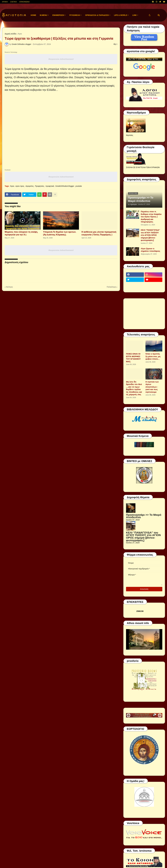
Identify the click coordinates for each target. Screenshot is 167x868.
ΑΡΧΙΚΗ (5, 2)
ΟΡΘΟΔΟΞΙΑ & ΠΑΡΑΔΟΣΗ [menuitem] (97, 15)
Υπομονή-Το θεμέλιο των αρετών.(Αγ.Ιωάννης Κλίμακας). (60, 233)
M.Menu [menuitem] (44, 15)
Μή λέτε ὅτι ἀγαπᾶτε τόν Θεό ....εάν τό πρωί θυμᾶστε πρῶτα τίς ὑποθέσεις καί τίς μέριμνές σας (134, 388)
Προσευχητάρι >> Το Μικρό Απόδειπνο (141, 199)
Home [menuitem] (33, 15)
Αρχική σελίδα (10, 34)
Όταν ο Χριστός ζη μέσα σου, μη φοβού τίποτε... (153, 356)
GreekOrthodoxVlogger (65, 186)
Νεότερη (9, 287)
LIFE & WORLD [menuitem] (121, 15)
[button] (150, 15)
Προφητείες (40, 186)
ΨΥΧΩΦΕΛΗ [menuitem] (75, 15)
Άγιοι (20, 34)
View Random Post (144, 37)
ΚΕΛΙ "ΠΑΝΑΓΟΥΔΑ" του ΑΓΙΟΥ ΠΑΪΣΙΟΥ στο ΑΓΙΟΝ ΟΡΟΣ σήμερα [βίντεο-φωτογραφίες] (150, 235)
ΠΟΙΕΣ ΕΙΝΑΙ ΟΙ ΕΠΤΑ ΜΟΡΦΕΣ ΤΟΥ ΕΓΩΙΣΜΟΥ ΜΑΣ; (133, 358)
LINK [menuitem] (135, 15)
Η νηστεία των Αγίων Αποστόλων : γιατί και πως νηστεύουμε (152, 387)
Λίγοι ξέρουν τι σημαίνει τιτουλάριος (150, 250)
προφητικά (50, 186)
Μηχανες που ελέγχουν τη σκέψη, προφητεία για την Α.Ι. (21, 233)
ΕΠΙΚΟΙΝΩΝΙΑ (25, 2)
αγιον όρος (20, 186)
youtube (79, 186)
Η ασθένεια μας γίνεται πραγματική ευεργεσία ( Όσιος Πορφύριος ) (99, 233)
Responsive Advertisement (61, 59)
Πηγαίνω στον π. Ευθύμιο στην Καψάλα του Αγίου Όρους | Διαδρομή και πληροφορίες (151, 217)
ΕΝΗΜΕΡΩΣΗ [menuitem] (58, 15)
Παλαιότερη (111, 287)
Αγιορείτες (30, 186)
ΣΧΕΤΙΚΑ (14, 2)
